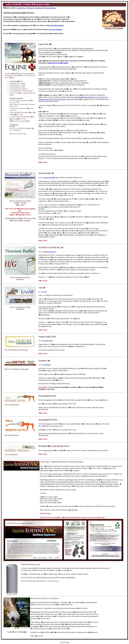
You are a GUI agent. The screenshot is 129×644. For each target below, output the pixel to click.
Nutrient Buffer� (49, 178)
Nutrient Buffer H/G (50, 252)
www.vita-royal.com (55, 29)
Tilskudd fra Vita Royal (34, 8)
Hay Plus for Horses (57, 25)
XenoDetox (47, 365)
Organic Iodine (48, 341)
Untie (45, 292)
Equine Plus (21, 8)
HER (25, 632)
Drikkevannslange (50, 8)
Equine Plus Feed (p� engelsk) (58, 63)
